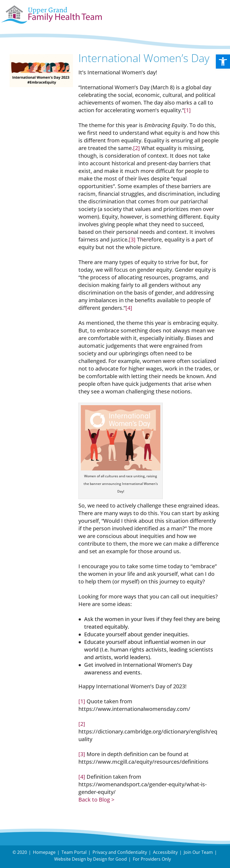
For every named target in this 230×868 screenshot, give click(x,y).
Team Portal (74, 852)
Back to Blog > (96, 800)
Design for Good (110, 859)
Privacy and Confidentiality (120, 852)
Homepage (44, 852)
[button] (223, 62)
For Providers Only (152, 859)
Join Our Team (198, 852)
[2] (137, 148)
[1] (187, 110)
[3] (132, 239)
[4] (129, 308)
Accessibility (165, 852)
